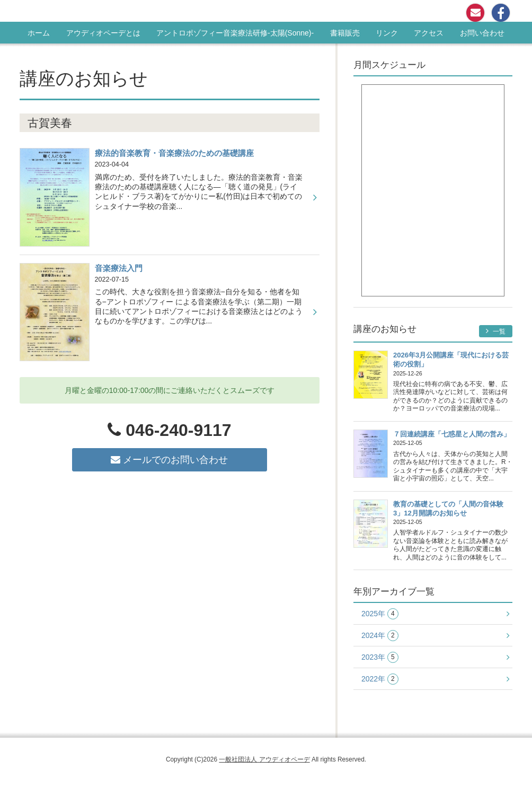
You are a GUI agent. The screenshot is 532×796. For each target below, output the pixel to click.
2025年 (380, 614)
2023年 (380, 657)
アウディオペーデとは (103, 33)
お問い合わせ (482, 33)
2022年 (380, 679)
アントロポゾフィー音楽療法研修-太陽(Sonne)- (235, 33)
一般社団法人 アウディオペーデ (264, 759)
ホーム (39, 33)
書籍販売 (345, 33)
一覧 (496, 331)
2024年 (380, 636)
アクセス (429, 33)
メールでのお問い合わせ (169, 460)
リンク (387, 33)
